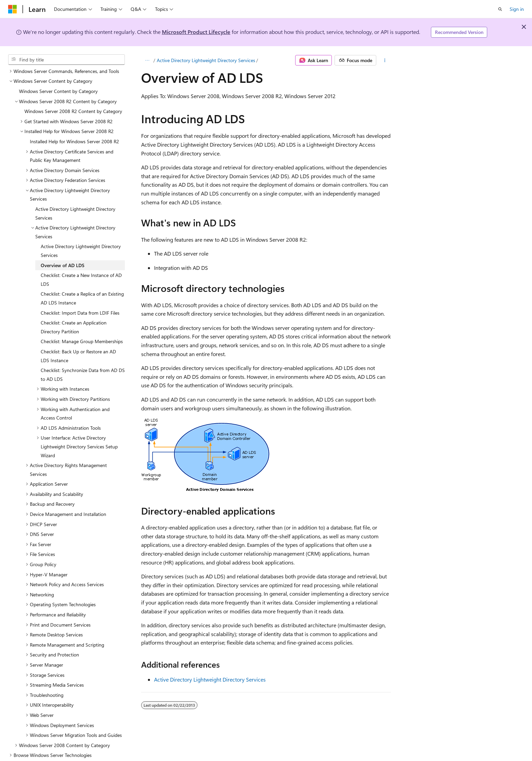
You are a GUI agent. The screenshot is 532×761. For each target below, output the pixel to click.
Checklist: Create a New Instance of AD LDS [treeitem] (81, 263)
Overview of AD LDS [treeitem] (63, 249)
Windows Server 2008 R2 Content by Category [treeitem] (73, 95)
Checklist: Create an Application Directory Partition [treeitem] (74, 311)
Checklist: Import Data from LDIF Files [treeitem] (80, 296)
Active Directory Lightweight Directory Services (206, 60)
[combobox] (66, 60)
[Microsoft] (13, 9)
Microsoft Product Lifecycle (196, 32)
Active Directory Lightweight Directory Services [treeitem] (75, 197)
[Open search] (500, 9)
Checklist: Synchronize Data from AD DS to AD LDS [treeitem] (83, 358)
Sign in (517, 9)
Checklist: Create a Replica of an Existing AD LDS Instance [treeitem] (82, 282)
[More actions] (385, 60)
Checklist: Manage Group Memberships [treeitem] (82, 325)
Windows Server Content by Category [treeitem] (58, 75)
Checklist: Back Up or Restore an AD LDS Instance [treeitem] (78, 340)
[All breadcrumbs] (147, 60)
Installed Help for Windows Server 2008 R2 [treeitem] (74, 125)
